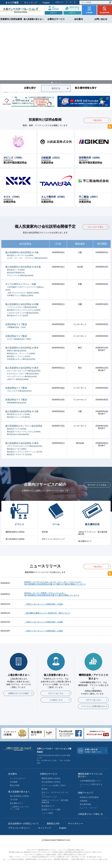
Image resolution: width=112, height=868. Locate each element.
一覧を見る (97, 120)
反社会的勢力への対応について (23, 824)
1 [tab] (52, 82)
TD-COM (14, 800)
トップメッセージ (18, 778)
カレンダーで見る (96, 227)
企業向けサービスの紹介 (19, 693)
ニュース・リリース (88, 808)
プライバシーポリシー (19, 828)
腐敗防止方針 (53, 824)
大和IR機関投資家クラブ (90, 781)
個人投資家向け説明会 (15, 539)
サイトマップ (31, 3)
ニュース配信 (47, 813)
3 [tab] (60, 82)
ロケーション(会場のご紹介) (54, 785)
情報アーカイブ (86, 793)
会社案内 (12, 774)
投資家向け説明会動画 (89, 797)
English (46, 3)
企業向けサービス (48, 774)
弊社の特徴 (15, 785)
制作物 (45, 532)
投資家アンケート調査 (51, 810)
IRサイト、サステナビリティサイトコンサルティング (55, 795)
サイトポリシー (75, 824)
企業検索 (83, 801)
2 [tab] (56, 82)
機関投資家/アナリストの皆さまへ (90, 775)
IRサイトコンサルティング (53, 539)
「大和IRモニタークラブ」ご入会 (19, 808)
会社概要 (14, 782)
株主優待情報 (85, 804)
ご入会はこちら (56, 700)
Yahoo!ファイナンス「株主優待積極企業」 (93, 533)
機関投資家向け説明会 (15, 532)
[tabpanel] (56, 58)
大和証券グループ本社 (89, 814)
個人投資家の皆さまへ (19, 792)
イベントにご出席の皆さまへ (93, 706)
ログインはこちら (56, 693)
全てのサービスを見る (97, 485)
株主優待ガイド (85, 541)
